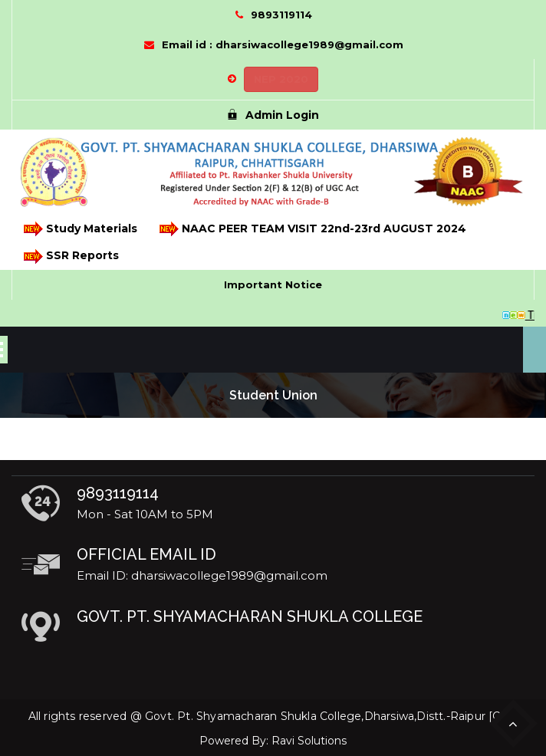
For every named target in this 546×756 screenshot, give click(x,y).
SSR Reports (70, 256)
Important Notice (273, 284)
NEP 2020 (281, 79)
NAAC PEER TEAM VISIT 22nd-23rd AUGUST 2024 (312, 229)
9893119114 (281, 15)
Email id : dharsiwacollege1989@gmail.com (283, 44)
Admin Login (273, 115)
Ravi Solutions (309, 741)
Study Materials (79, 229)
